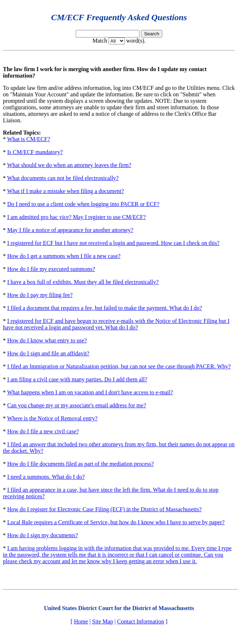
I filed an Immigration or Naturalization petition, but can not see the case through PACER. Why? (119, 366)
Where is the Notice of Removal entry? (52, 418)
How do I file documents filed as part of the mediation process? (81, 464)
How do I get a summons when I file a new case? (64, 256)
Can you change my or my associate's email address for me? (77, 405)
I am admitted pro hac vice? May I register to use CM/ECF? (76, 217)
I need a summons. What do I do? (46, 477)
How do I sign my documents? (43, 535)
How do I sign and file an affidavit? (48, 353)
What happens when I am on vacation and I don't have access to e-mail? (90, 392)
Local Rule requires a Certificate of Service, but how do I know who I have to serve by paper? (116, 522)
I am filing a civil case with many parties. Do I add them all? (77, 379)
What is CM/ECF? (29, 139)
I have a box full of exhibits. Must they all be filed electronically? (83, 282)
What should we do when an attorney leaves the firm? (69, 165)
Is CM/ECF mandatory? (35, 152)
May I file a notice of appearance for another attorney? (70, 230)
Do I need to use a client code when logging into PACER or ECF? (83, 204)
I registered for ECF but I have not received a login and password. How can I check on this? (113, 243)
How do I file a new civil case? (43, 431)
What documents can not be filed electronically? (63, 178)
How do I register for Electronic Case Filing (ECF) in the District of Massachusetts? (104, 509)
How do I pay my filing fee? (40, 295)
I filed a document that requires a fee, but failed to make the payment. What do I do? (105, 308)
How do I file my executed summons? (51, 269)
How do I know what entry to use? (47, 340)
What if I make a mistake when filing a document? (66, 191)
